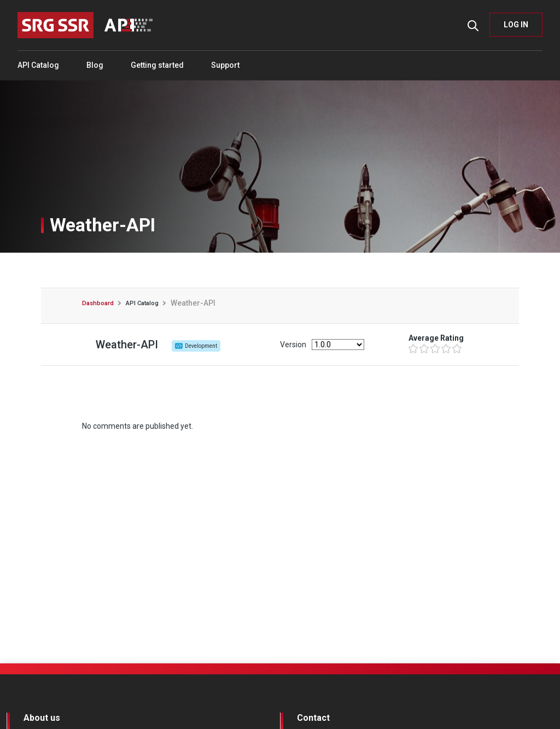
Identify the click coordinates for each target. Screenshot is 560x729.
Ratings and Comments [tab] (280, 270)
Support (225, 65)
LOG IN (516, 25)
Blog (95, 65)
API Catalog (38, 65)
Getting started (157, 65)
